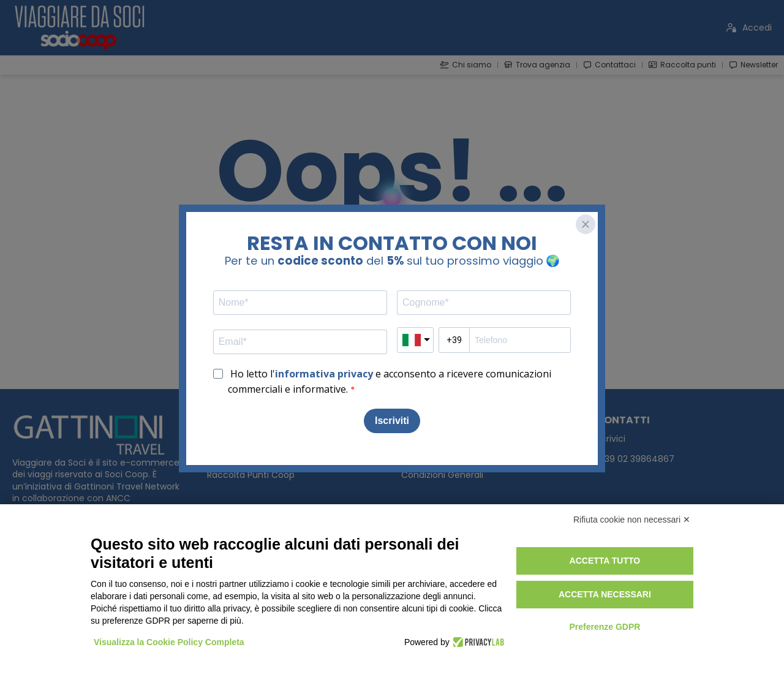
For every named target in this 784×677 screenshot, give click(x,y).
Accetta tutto (605, 561)
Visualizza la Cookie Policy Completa (169, 642)
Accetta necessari (605, 594)
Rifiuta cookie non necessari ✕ (632, 520)
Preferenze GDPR (605, 627)
